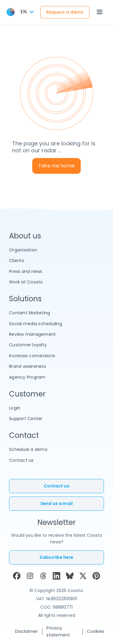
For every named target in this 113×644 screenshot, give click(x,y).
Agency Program (27, 377)
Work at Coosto (26, 282)
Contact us (21, 460)
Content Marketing (30, 313)
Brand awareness (28, 366)
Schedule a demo (28, 449)
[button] (99, 12)
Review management (32, 334)
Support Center (26, 419)
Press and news (26, 271)
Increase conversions (32, 356)
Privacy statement (58, 631)
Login (15, 408)
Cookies (95, 631)
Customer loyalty (28, 345)
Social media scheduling (36, 324)
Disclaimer (27, 631)
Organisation (23, 250)
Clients (17, 261)
